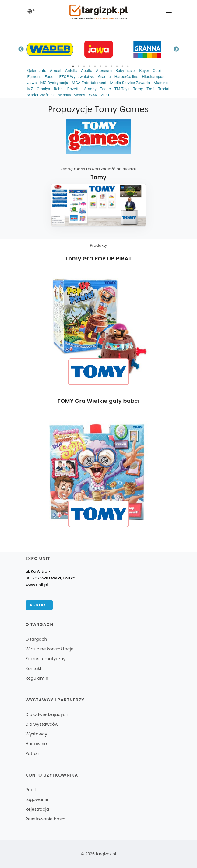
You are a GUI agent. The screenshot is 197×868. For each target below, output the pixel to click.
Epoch (50, 77)
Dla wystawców (42, 724)
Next (176, 49)
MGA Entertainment (89, 83)
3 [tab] (84, 66)
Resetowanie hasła (46, 819)
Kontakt (39, 605)
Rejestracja (37, 809)
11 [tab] (128, 66)
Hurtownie (36, 744)
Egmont (34, 77)
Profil (31, 790)
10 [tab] (122, 66)
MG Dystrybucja (54, 83)
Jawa (32, 83)
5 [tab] (95, 66)
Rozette (74, 89)
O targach (36, 639)
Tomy (138, 89)
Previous (21, 49)
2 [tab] (79, 66)
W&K (93, 95)
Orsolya (44, 89)
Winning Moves (72, 95)
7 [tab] (106, 66)
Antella (71, 71)
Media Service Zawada (130, 83)
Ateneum (104, 71)
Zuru (105, 95)
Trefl (150, 89)
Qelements (37, 71)
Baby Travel (125, 71)
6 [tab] (100, 66)
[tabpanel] (50, 49)
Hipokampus (153, 77)
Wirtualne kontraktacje (50, 649)
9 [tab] (117, 66)
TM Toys (122, 89)
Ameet (56, 71)
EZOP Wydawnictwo (77, 77)
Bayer (144, 71)
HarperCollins (127, 77)
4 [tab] (90, 66)
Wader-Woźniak (41, 95)
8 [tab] (111, 66)
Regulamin (37, 678)
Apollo (87, 71)
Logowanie (37, 799)
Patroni (33, 753)
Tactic (106, 89)
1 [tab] (73, 66)
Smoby (90, 89)
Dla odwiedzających (47, 714)
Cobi (157, 71)
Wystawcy (36, 734)
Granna (104, 77)
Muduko (161, 83)
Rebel (58, 89)
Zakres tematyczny (46, 659)
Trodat (164, 89)
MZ (30, 89)
